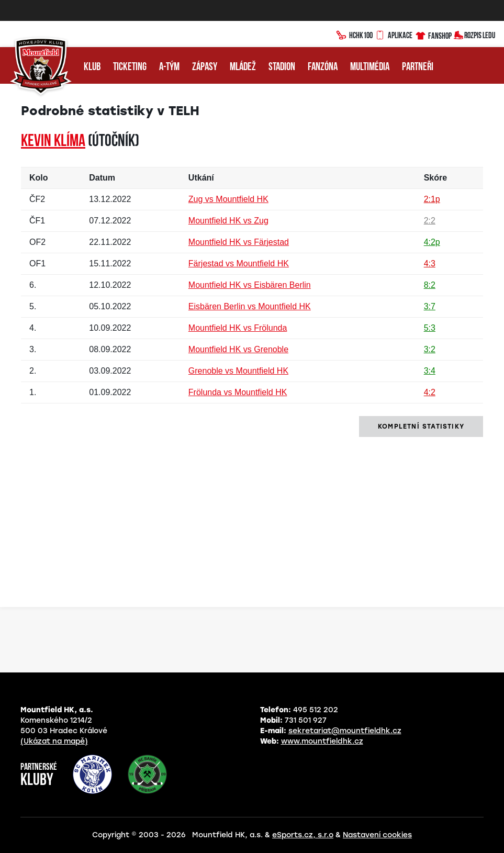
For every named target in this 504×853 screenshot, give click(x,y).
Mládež (243, 67)
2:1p (432, 199)
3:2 (430, 349)
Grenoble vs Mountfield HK (238, 371)
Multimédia (370, 67)
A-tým (169, 67)
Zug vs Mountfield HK (228, 199)
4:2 (430, 392)
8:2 (430, 285)
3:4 (430, 371)
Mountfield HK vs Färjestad (239, 242)
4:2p (432, 242)
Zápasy (205, 67)
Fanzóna (323, 67)
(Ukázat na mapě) (54, 741)
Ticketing (130, 67)
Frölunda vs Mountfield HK (238, 392)
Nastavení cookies (377, 835)
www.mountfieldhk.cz (322, 741)
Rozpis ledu (474, 34)
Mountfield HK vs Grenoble (238, 349)
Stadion (282, 67)
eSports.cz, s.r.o (303, 835)
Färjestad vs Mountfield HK (239, 263)
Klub (92, 67)
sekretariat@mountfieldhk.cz (345, 731)
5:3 (430, 328)
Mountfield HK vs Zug (228, 221)
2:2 (430, 221)
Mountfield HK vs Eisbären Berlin (250, 285)
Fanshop (433, 34)
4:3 (430, 263)
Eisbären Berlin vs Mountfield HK (250, 306)
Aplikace (394, 34)
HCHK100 (354, 34)
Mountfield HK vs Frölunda (238, 328)
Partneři (418, 67)
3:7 (430, 306)
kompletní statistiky (421, 426)
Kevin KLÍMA (53, 142)
